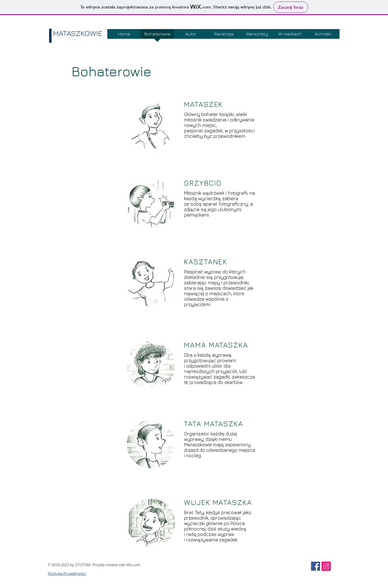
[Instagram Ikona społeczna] (326, 566)
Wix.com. (134, 565)
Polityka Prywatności (67, 573)
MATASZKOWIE (77, 33)
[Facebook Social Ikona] (316, 566)
